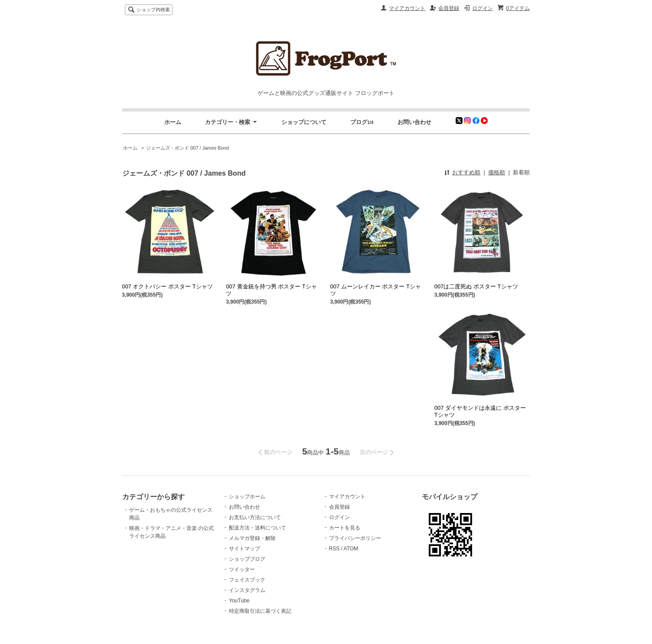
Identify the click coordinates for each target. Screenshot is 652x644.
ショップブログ (247, 559)
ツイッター (242, 569)
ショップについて (304, 122)
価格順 (497, 172)
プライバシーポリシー (355, 538)
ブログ (359, 122)
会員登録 (449, 8)
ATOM (351, 549)
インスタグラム (247, 590)
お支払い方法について (255, 517)
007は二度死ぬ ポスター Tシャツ (476, 286)
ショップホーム (247, 497)
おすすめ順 (466, 172)
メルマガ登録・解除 (252, 538)
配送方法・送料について (258, 528)
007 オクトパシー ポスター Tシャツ (167, 286)
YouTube (239, 601)
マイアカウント (407, 8)
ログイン (482, 8)
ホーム (173, 122)
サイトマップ (244, 549)
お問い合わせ (414, 122)
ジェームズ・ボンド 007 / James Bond (187, 148)
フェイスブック (247, 580)
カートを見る (345, 528)
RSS (334, 549)
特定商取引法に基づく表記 (260, 611)
